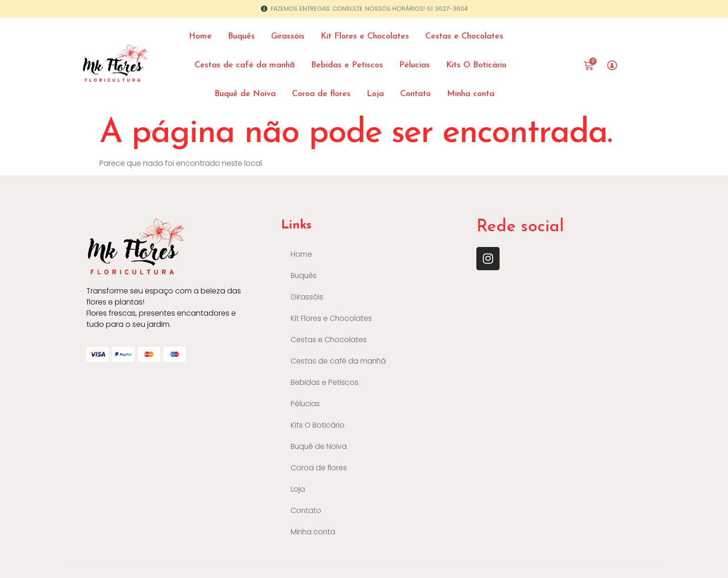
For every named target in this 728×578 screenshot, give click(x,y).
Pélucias (415, 65)
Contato (416, 94)
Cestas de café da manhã (245, 65)
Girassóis (288, 36)
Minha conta (471, 94)
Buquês (241, 36)
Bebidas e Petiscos (347, 65)
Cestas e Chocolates (464, 36)
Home (200, 36)
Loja (375, 94)
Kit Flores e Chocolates (365, 36)
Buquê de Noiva (245, 94)
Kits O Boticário (476, 65)
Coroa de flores (321, 94)
